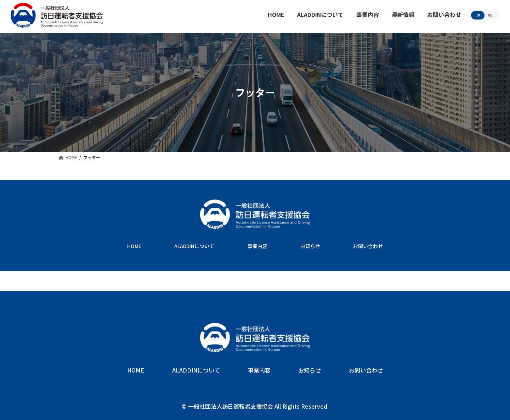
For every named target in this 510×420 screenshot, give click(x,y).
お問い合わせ (368, 246)
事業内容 (257, 246)
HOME (134, 246)
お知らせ (310, 246)
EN (490, 15)
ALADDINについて (194, 246)
